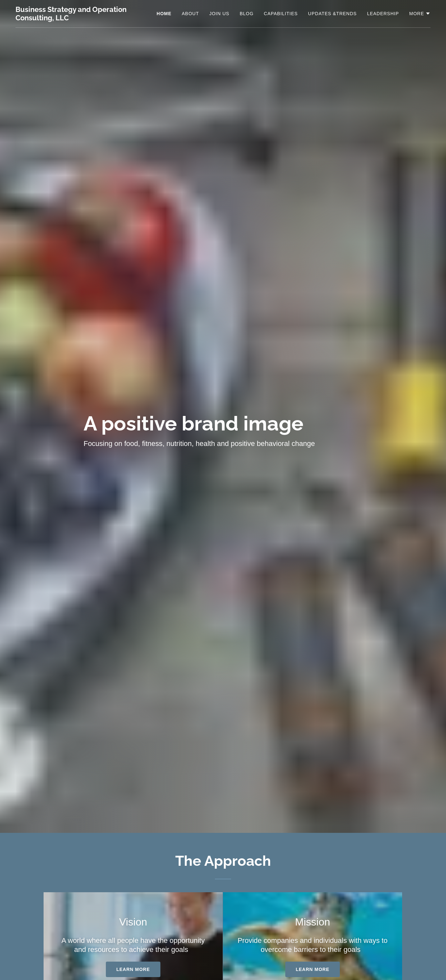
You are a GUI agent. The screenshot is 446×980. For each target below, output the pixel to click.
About (190, 14)
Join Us (219, 14)
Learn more (133, 969)
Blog (247, 14)
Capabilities (281, 14)
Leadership (383, 14)
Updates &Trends (333, 14)
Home (164, 14)
